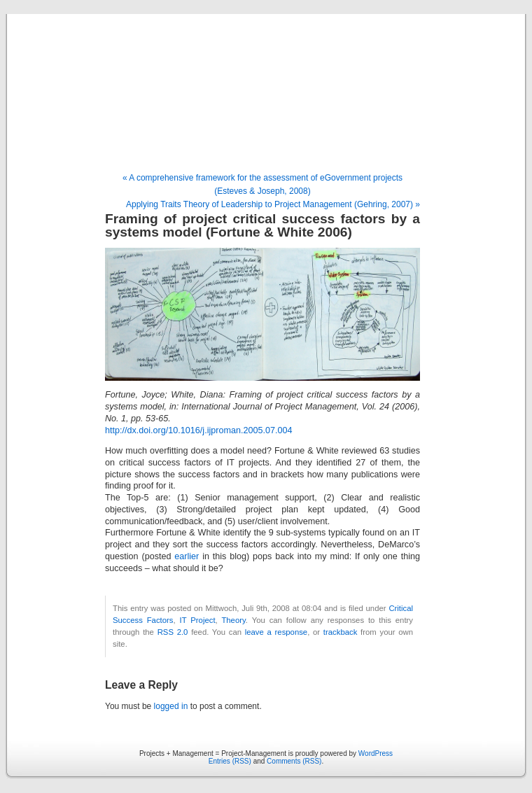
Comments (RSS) (294, 761)
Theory (233, 620)
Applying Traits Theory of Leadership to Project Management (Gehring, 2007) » (273, 204)
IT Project (198, 620)
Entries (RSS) (230, 761)
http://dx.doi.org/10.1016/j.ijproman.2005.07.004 (198, 430)
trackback (340, 632)
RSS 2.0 (173, 632)
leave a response (276, 632)
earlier (187, 556)
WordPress (376, 753)
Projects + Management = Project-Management (266, 94)
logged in (171, 706)
